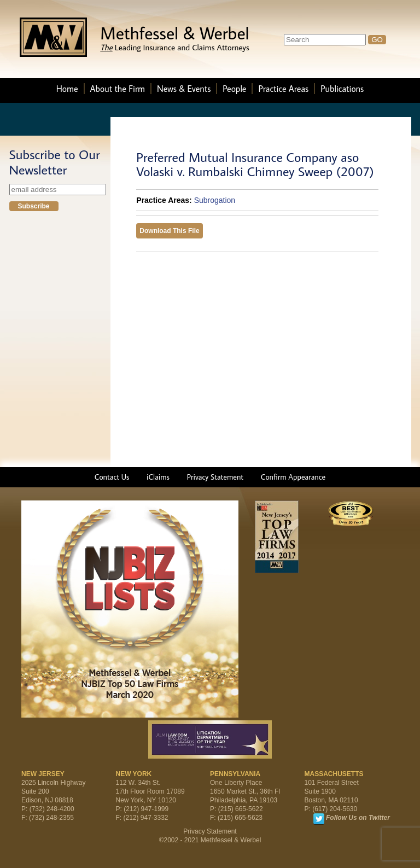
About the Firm (118, 89)
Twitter (319, 819)
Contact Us (112, 477)
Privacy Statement (215, 477)
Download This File (169, 231)
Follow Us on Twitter (358, 818)
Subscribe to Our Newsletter (55, 162)
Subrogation (215, 200)
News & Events (184, 89)
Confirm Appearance (293, 477)
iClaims (158, 477)
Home (67, 89)
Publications (342, 89)
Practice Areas (283, 89)
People (234, 89)
